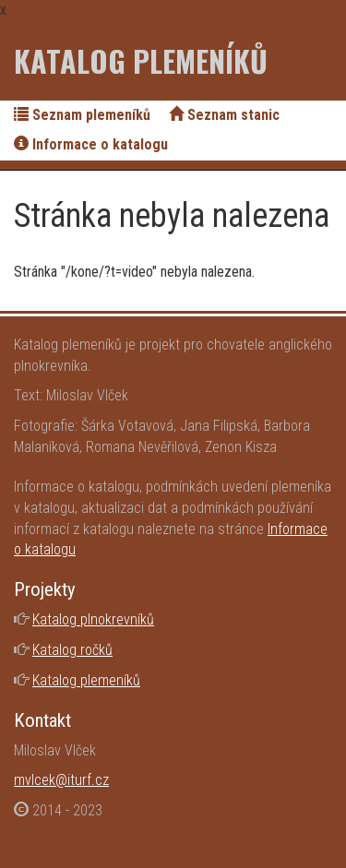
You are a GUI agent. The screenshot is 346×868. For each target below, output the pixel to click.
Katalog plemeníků (141, 60)
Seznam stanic (224, 115)
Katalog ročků (72, 650)
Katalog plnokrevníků (93, 619)
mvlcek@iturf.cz (61, 780)
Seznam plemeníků (82, 115)
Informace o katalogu (91, 144)
